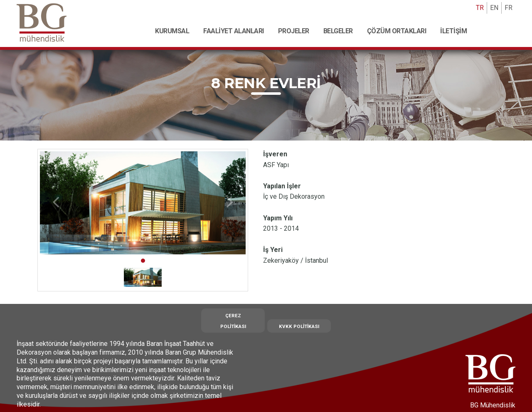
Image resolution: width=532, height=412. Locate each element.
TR (480, 8)
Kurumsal (172, 31)
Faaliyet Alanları (234, 31)
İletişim (453, 31)
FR (509, 8)
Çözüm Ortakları (397, 31)
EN (494, 8)
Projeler (294, 31)
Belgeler (338, 31)
